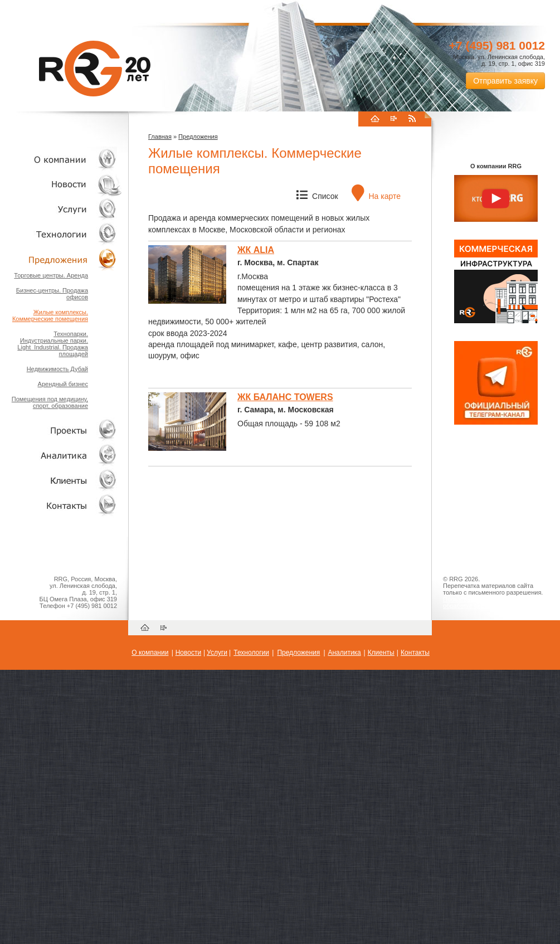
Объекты (61, 259)
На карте (376, 196)
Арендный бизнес (63, 384)
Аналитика (61, 455)
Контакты (61, 505)
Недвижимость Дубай (57, 369)
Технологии (61, 234)
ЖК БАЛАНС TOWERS (285, 397)
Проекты (61, 430)
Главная (160, 137)
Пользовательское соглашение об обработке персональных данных (491, 602)
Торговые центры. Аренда (51, 275)
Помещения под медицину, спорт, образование (50, 402)
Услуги (61, 209)
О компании (61, 159)
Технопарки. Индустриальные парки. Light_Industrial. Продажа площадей (53, 344)
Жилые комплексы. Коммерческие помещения (50, 315)
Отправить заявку (505, 81)
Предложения (198, 137)
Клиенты (61, 480)
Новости (64, 184)
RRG (95, 69)
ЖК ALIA (256, 250)
